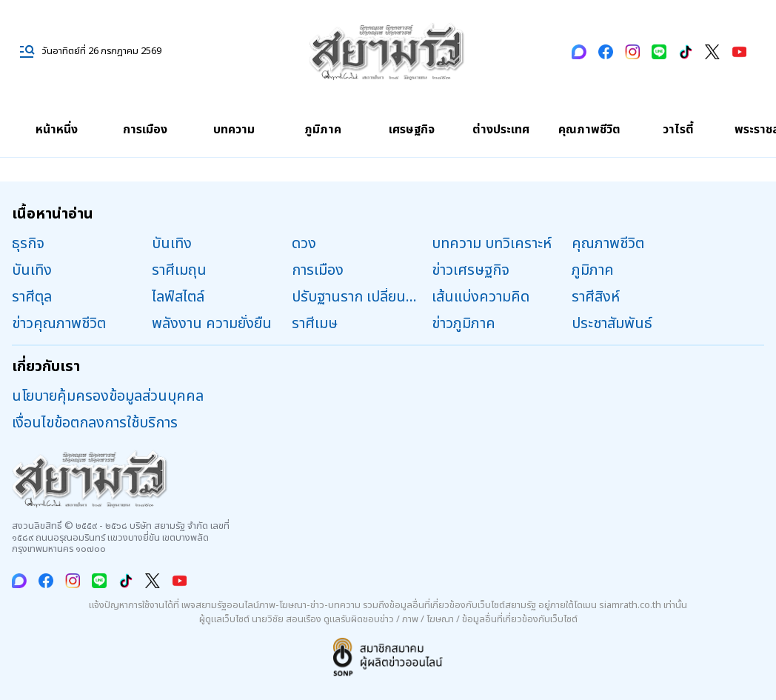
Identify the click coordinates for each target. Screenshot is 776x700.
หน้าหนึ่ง (57, 130)
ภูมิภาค (323, 130)
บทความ (234, 130)
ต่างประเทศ (501, 130)
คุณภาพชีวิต (589, 130)
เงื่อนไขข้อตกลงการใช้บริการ (95, 423)
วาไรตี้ (678, 130)
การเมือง (145, 130)
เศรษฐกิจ (412, 130)
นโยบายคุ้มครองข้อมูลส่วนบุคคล (108, 396)
